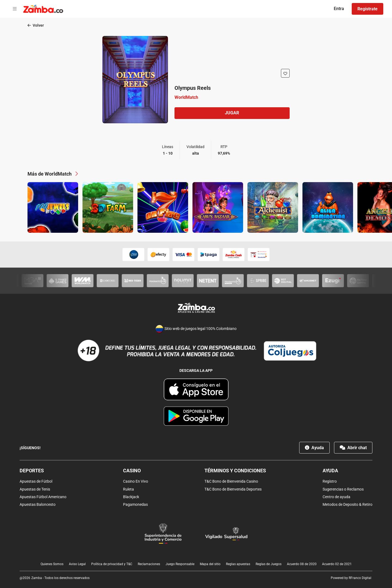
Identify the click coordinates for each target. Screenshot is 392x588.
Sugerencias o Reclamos (343, 489)
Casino (132, 471)
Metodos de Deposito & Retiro (347, 504)
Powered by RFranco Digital (351, 578)
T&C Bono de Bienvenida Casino (231, 482)
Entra (339, 9)
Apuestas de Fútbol (36, 482)
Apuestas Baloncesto (38, 504)
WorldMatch (186, 97)
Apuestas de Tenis (35, 489)
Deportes (32, 471)
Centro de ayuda (336, 497)
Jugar (232, 113)
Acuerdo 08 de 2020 (302, 564)
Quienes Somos (52, 564)
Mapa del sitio (210, 564)
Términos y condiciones (235, 471)
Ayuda (314, 448)
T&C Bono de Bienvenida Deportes (233, 489)
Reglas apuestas (238, 564)
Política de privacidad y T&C (112, 564)
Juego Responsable (180, 564)
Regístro (330, 482)
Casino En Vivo (136, 482)
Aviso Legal (77, 564)
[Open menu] (15, 9)
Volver (36, 26)
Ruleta (128, 489)
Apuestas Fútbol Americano (43, 497)
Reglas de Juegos (269, 564)
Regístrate (367, 9)
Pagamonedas (135, 504)
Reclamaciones (149, 564)
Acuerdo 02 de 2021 (337, 564)
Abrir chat (353, 448)
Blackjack (131, 497)
